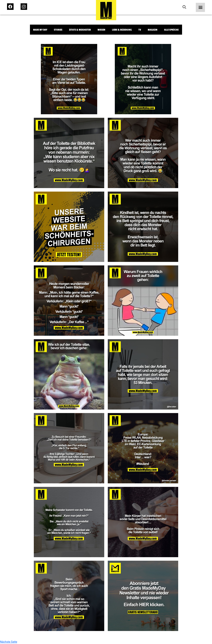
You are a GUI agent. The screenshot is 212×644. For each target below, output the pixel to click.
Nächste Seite (9, 642)
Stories (58, 30)
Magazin (153, 30)
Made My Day (40, 30)
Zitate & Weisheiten (80, 30)
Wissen (101, 30)
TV (140, 30)
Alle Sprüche (171, 30)
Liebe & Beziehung (122, 30)
